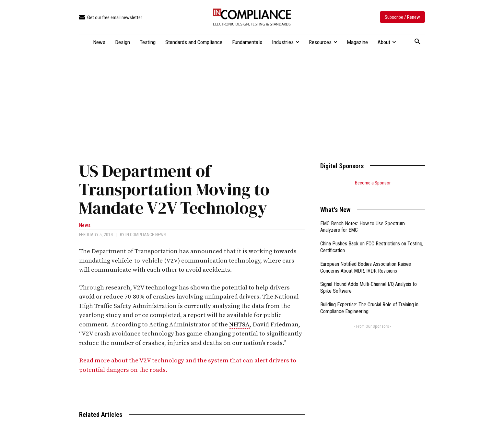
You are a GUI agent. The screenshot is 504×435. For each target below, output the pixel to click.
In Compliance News (146, 235)
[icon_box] (111, 18)
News (85, 225)
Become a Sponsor (373, 183)
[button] (417, 42)
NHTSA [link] (239, 325)
